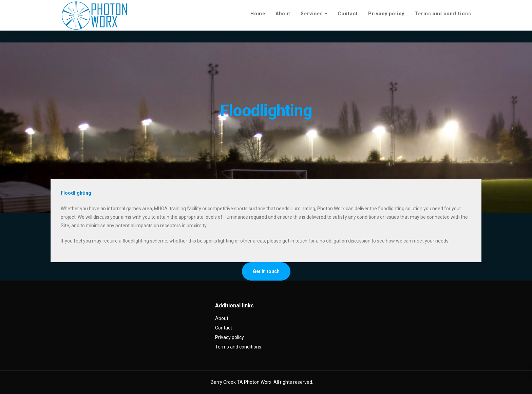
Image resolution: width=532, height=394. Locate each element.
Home (258, 14)
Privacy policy (386, 14)
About (283, 14)
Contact (348, 14)
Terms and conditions (443, 14)
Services (312, 14)
